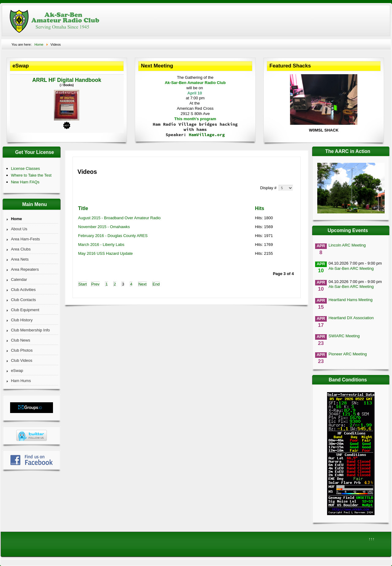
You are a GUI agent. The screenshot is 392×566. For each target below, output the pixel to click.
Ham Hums (21, 381)
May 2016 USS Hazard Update (105, 253)
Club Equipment (25, 310)
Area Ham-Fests (26, 239)
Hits (259, 208)
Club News (21, 340)
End (156, 284)
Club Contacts (24, 300)
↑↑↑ (372, 539)
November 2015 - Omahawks (104, 227)
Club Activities (23, 290)
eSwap (17, 371)
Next (143, 284)
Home (17, 219)
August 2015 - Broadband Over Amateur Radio (119, 218)
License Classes (26, 168)
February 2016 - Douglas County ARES (113, 236)
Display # (269, 188)
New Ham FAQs (25, 182)
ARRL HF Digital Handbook (67, 80)
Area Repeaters (25, 269)
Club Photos (22, 350)
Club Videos (22, 360)
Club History (22, 320)
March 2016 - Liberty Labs (101, 245)
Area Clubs (21, 249)
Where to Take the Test (31, 175)
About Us (19, 229)
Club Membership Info (30, 330)
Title (83, 208)
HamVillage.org (207, 135)
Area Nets (20, 259)
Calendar (19, 279)
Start (83, 284)
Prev (95, 284)
